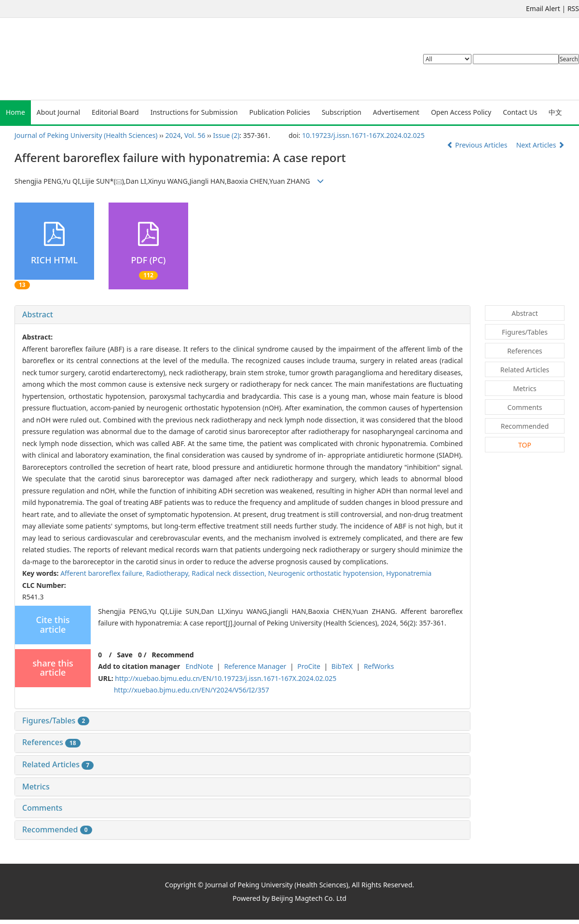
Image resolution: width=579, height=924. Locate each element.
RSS (573, 8)
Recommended (57, 829)
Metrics (36, 787)
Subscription (342, 112)
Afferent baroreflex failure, (103, 573)
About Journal (58, 112)
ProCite (309, 666)
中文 (555, 112)
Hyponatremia (409, 573)
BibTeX (342, 666)
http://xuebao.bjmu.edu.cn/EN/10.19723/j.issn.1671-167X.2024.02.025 (226, 678)
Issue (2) (227, 135)
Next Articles (540, 145)
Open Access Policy (461, 112)
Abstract (38, 314)
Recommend (173, 655)
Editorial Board (115, 112)
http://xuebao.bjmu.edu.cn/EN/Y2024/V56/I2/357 (192, 690)
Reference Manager (255, 666)
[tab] (242, 315)
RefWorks (379, 666)
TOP (525, 445)
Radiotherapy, (169, 573)
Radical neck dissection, (230, 573)
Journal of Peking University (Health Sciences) (86, 135)
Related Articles (58, 764)
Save (124, 655)
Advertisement (396, 112)
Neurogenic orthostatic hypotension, (327, 573)
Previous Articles (478, 145)
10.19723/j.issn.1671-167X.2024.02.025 (363, 135)
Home (15, 112)
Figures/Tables (56, 720)
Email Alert (543, 8)
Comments (42, 808)
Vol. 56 (195, 135)
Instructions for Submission (194, 112)
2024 (173, 135)
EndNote (199, 666)
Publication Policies (280, 112)
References (51, 742)
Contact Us (520, 112)
